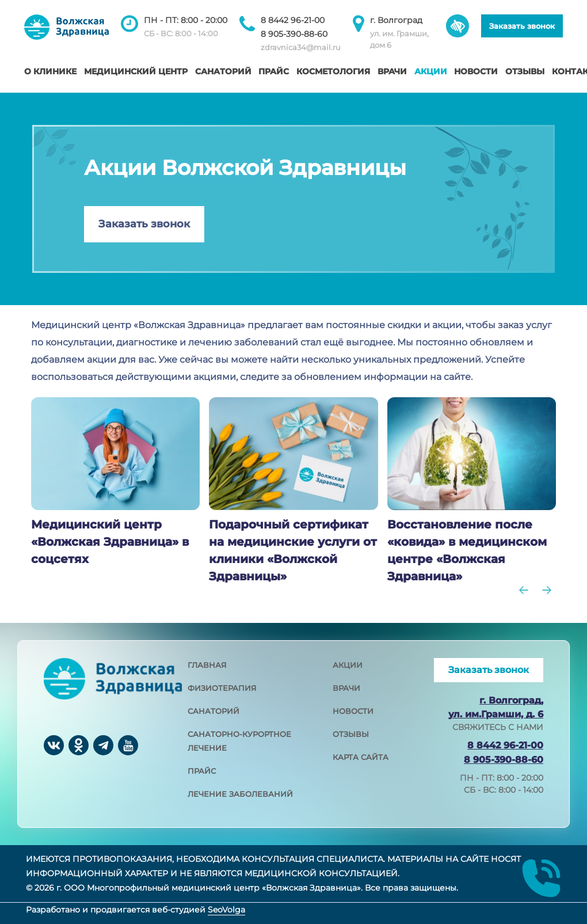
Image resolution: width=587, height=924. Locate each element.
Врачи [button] (392, 71)
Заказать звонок (522, 26)
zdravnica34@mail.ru (301, 47)
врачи (346, 688)
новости (353, 711)
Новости (476, 71)
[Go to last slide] (524, 590)
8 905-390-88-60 (294, 34)
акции (348, 665)
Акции (431, 71)
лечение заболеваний (240, 794)
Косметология (333, 71)
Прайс (274, 71)
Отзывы (525, 71)
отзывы (351, 734)
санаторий (214, 711)
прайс (202, 771)
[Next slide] (547, 590)
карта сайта (361, 757)
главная (207, 665)
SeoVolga (226, 910)
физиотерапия (222, 688)
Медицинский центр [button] (136, 71)
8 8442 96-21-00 (293, 20)
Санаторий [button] (223, 71)
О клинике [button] (50, 71)
